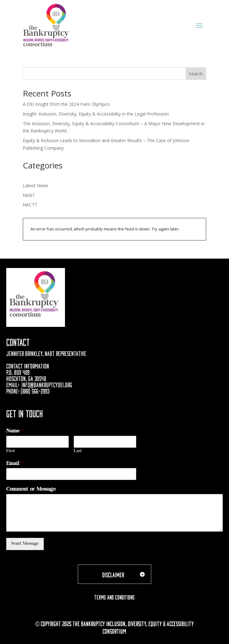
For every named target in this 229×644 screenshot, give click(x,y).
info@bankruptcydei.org (47, 384)
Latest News (36, 185)
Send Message (25, 544)
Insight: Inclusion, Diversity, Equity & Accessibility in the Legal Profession (96, 114)
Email (15, 464)
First (11, 451)
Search (196, 74)
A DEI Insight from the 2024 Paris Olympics (66, 104)
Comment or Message (31, 489)
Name (15, 431)
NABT (29, 195)
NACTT (30, 205)
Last (78, 451)
